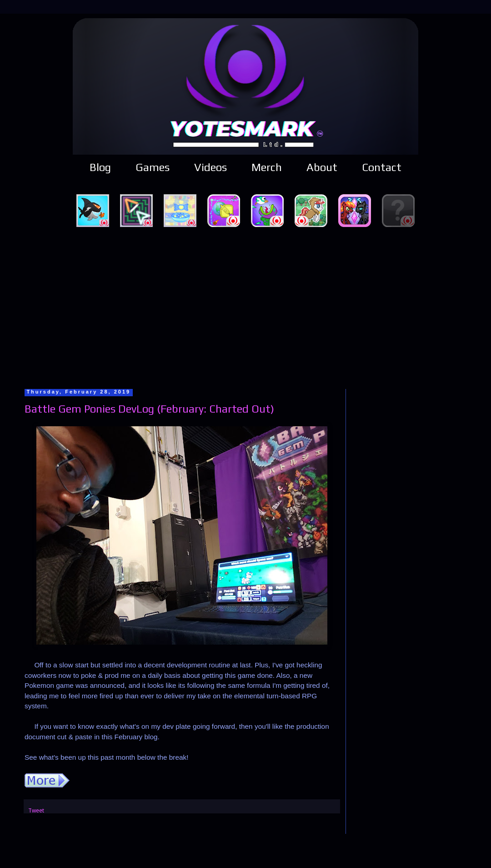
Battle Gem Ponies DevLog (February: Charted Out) (149, 409)
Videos (210, 167)
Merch (267, 167)
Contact (382, 167)
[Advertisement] (246, 307)
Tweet (36, 810)
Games (153, 167)
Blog (100, 167)
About (322, 167)
